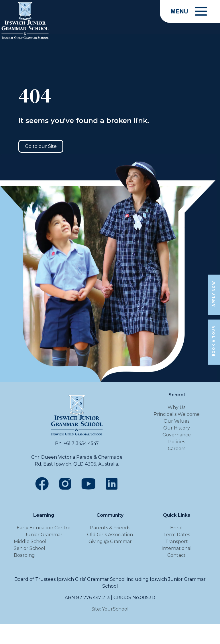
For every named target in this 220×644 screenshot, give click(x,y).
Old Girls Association (110, 535)
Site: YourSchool (110, 609)
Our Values (176, 421)
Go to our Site (41, 146)
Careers (177, 449)
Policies (177, 442)
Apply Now (214, 294)
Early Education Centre (44, 528)
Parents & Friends (110, 528)
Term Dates (177, 535)
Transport (177, 541)
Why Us (176, 407)
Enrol (176, 528)
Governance (177, 435)
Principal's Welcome (177, 414)
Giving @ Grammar (110, 541)
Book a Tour (214, 341)
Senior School (30, 548)
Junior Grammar (44, 535)
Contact (176, 555)
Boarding (24, 555)
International (177, 548)
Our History (177, 428)
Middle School (30, 541)
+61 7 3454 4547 (81, 443)
